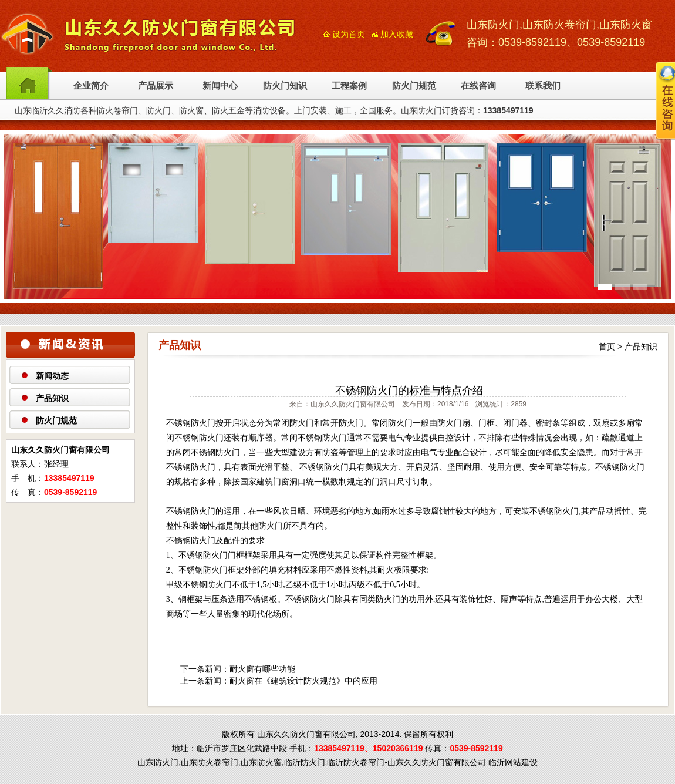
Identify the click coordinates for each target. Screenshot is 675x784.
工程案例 (349, 86)
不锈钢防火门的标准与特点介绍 (409, 391)
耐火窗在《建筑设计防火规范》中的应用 (303, 681)
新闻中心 (220, 86)
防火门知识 (285, 86)
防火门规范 (414, 86)
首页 (607, 346)
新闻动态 (52, 376)
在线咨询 (478, 86)
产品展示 (156, 86)
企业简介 (91, 86)
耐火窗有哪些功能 (262, 669)
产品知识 (52, 398)
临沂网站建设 (513, 762)
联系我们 (543, 86)
